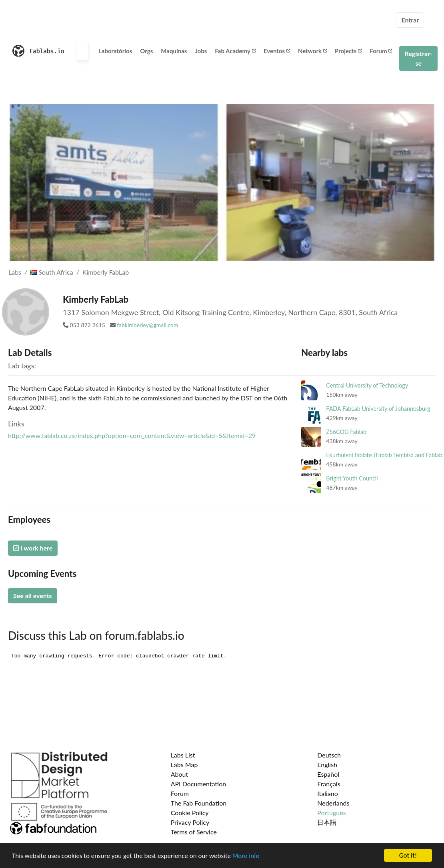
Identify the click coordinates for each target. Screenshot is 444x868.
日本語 (327, 822)
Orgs (146, 51)
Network (312, 51)
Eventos (277, 51)
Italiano (328, 793)
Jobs (201, 51)
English (327, 765)
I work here (33, 548)
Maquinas (174, 51)
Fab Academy (235, 51)
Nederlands (333, 803)
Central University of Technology (367, 385)
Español (328, 774)
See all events (33, 596)
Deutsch (329, 755)
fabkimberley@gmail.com (147, 325)
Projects (348, 51)
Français (329, 784)
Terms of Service (194, 832)
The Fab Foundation (199, 803)
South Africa (52, 272)
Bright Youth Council (352, 478)
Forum (381, 51)
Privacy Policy (190, 822)
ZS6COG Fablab (346, 432)
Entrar (410, 20)
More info (246, 856)
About (180, 774)
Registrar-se (418, 58)
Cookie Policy (190, 813)
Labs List (183, 755)
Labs (15, 272)
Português (331, 813)
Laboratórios (115, 51)
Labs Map (184, 765)
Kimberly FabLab (106, 272)
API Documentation (199, 784)
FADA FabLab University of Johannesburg (378, 409)
